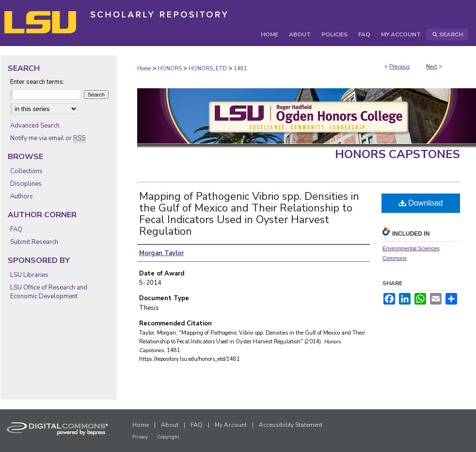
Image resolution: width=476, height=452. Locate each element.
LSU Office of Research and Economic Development (49, 292)
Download (421, 203)
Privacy (140, 437)
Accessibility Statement (291, 425)
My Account (231, 425)
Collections (26, 171)
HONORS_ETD (208, 69)
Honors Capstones (397, 154)
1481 (240, 69)
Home (144, 69)
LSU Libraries (29, 275)
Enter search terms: (37, 82)
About (170, 425)
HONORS (170, 69)
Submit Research (34, 242)
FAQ (16, 229)
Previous (399, 67)
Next (432, 67)
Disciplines (26, 184)
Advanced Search (35, 126)
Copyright (168, 437)
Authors (22, 196)
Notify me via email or (48, 138)
